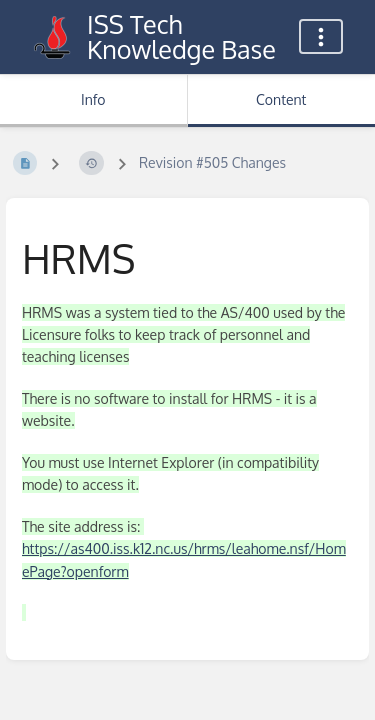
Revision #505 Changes (212, 162)
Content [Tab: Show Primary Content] (281, 99)
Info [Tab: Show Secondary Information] (93, 99)
